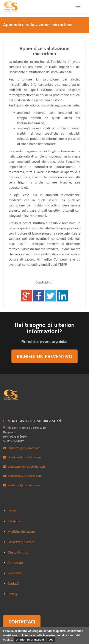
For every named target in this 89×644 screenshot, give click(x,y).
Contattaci (22, 622)
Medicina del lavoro (21, 532)
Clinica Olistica (18, 552)
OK (51, 640)
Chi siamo (14, 521)
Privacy (12, 594)
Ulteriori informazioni (30, 640)
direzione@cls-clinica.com (24, 457)
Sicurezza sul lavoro (21, 542)
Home (12, 511)
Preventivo (15, 573)
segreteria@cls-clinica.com (25, 476)
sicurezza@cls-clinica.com (24, 448)
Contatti (13, 584)
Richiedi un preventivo (45, 356)
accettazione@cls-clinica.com (26, 467)
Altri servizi (15, 563)
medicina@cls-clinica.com (24, 485)
